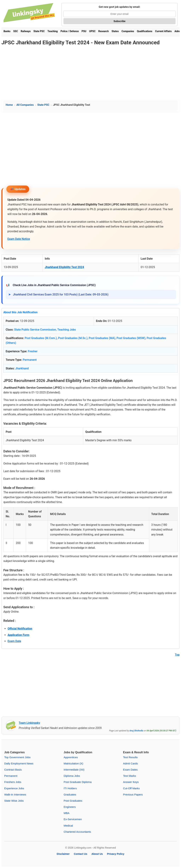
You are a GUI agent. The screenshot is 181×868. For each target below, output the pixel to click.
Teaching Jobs (67, 330)
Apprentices (71, 757)
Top (177, 655)
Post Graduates (73, 801)
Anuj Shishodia (136, 731)
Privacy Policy (116, 854)
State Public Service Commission (35, 330)
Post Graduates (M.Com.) (41, 338)
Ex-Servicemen (73, 819)
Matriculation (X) (73, 763)
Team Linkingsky (29, 723)
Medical (68, 826)
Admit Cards (130, 763)
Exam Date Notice (19, 239)
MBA (67, 813)
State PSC (39, 31)
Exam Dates (130, 770)
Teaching (53, 31)
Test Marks (129, 776)
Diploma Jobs (72, 776)
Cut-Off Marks (131, 788)
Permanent (30, 360)
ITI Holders (70, 788)
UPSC (92, 31)
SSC (16, 31)
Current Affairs (164, 31)
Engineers (70, 807)
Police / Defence (70, 31)
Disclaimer (63, 854)
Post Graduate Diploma (78, 782)
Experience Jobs (14, 788)
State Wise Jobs (14, 801)
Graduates (70, 794)
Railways (26, 31)
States (115, 31)
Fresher (33, 351)
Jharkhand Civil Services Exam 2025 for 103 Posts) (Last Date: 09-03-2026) (61, 294)
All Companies (25, 105)
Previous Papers (133, 794)
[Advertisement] (90, 73)
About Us (97, 854)
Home (9, 105)
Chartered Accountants (77, 832)
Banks (7, 31)
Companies (128, 31)
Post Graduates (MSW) (131, 338)
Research (103, 31)
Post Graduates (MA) (102, 338)
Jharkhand (22, 368)
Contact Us (81, 854)
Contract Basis (13, 770)
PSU (84, 31)
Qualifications (144, 31)
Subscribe (119, 21)
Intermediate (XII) (74, 770)
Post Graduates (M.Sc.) (73, 338)
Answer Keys (131, 782)
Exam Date (14, 641)
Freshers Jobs (13, 782)
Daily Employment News (19, 763)
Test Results (130, 757)
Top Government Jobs (17, 757)
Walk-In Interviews (15, 794)
